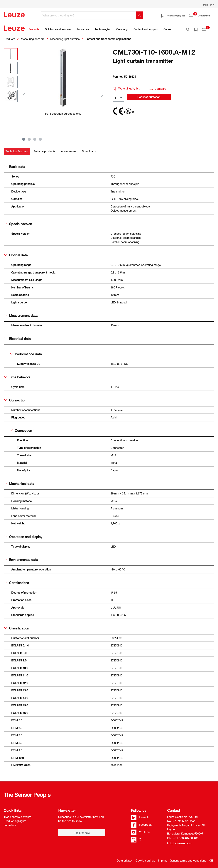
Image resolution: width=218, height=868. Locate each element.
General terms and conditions (188, 858)
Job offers (10, 823)
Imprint (162, 858)
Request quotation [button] (149, 95)
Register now (82, 831)
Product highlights (15, 819)
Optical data (16, 253)
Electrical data (17, 337)
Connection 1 (22, 428)
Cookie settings (145, 858)
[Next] (102, 93)
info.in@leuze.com (179, 841)
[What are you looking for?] (88, 15)
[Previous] (24, 93)
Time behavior (17, 375)
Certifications (16, 581)
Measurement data (21, 313)
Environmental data (21, 558)
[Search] (140, 15)
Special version (18, 222)
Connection (15, 398)
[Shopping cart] (212, 14)
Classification (17, 626)
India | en (208, 5)
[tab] (17, 149)
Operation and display (23, 535)
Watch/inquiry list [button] (126, 86)
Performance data (26, 352)
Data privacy (125, 858)
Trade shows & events (17, 815)
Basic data (15, 165)
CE (211, 858)
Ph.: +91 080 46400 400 (183, 836)
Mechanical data (19, 482)
